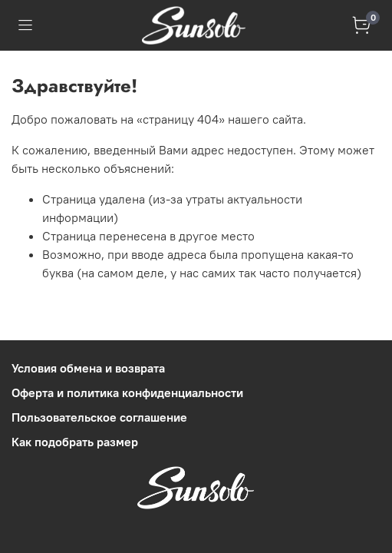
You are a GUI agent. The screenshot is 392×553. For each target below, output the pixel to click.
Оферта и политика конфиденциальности (127, 392)
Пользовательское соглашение (99, 417)
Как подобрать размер (75, 442)
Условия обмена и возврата (88, 368)
